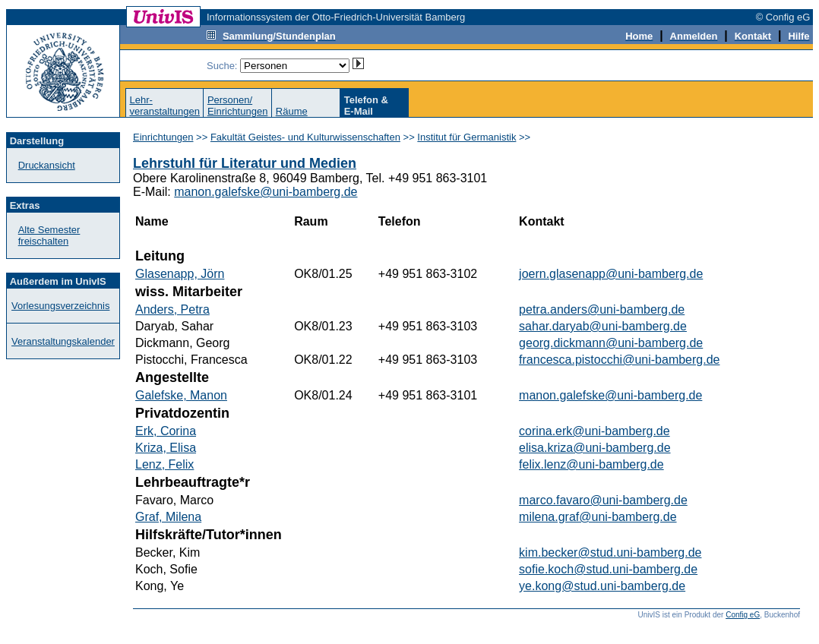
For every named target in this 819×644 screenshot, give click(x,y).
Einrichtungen (163, 137)
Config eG (743, 615)
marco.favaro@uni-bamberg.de (603, 500)
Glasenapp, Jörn (180, 274)
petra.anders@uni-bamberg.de (602, 309)
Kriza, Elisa (166, 448)
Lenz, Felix (164, 464)
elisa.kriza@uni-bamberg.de (594, 448)
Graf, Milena (168, 517)
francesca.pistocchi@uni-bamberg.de (619, 360)
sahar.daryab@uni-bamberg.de (603, 326)
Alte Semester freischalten (49, 235)
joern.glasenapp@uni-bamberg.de (611, 274)
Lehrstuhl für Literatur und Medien (245, 163)
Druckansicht (47, 165)
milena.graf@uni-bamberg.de (598, 517)
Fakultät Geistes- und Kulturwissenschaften (305, 137)
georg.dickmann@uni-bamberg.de (611, 343)
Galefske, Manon (181, 395)
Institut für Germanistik (466, 137)
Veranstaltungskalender (63, 341)
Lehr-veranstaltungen (164, 106)
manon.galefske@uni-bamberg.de (266, 192)
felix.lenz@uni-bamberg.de (591, 464)
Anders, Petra (172, 309)
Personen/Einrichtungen (238, 106)
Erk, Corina (166, 431)
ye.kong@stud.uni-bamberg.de (602, 586)
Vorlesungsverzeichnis (60, 306)
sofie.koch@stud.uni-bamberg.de (608, 569)
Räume (292, 111)
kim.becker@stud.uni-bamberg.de (610, 552)
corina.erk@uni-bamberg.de (594, 431)
